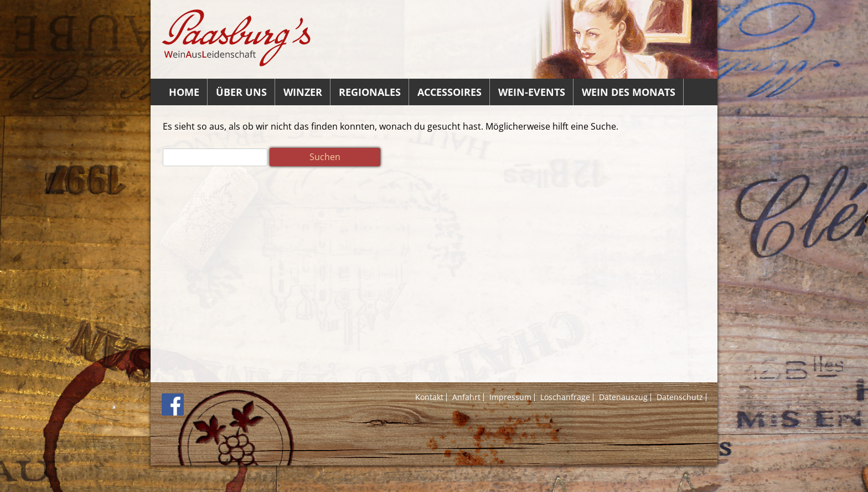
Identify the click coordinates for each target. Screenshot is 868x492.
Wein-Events (532, 92)
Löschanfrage (565, 397)
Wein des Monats (629, 92)
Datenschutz (680, 397)
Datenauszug (623, 397)
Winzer (303, 92)
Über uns (241, 92)
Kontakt (429, 397)
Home (184, 92)
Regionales (370, 92)
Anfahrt (466, 397)
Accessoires (449, 92)
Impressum (510, 397)
